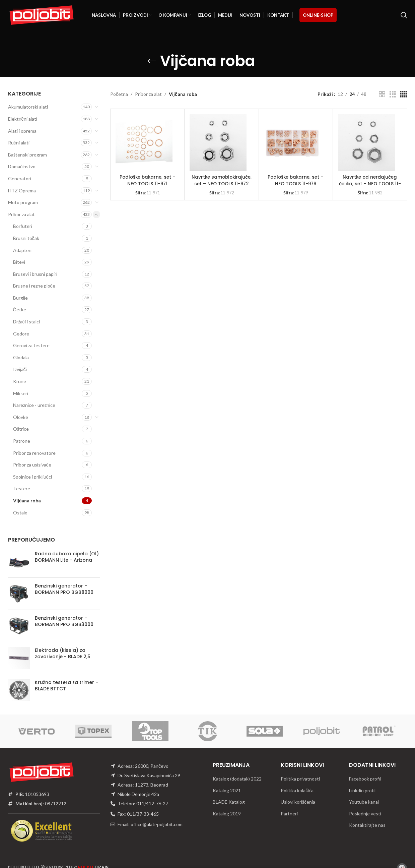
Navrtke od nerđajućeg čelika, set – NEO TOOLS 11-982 (370, 183)
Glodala (21, 357)
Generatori (20, 178)
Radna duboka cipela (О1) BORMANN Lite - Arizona (67, 557)
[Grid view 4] (404, 94)
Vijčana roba (27, 501)
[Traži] (404, 15)
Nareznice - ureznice (34, 405)
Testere (22, 488)
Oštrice (21, 429)
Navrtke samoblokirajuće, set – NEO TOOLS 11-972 (222, 180)
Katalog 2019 (227, 814)
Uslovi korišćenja (298, 802)
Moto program (23, 202)
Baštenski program (27, 155)
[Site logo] (42, 15)
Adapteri (22, 250)
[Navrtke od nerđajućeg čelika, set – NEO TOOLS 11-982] (366, 142)
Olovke (21, 417)
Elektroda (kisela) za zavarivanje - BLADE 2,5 (63, 654)
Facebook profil (365, 779)
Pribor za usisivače (32, 465)
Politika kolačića (297, 790)
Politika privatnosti (300, 779)
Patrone (22, 441)
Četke (20, 309)
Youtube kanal (364, 802)
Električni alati (23, 119)
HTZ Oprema (22, 191)
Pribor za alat (21, 214)
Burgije (20, 298)
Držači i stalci (26, 322)
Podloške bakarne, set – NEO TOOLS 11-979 (296, 180)
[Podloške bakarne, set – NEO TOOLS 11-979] (292, 142)
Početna (119, 94)
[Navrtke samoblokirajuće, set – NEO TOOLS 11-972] (218, 142)
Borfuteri (23, 226)
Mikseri (21, 393)
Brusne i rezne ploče (34, 286)
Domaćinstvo (22, 166)
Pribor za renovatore (34, 453)
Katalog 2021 (227, 790)
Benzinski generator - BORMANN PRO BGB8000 (64, 589)
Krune (20, 381)
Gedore (21, 334)
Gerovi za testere (31, 345)
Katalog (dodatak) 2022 (237, 779)
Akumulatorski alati (28, 107)
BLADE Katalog (229, 802)
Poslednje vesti (365, 814)
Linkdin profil (362, 790)
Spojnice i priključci (32, 477)
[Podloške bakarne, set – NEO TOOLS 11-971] (144, 142)
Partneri (289, 814)
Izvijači (20, 369)
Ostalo (20, 513)
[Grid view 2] (382, 94)
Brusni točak (26, 238)
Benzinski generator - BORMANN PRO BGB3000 (64, 622)
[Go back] (152, 61)
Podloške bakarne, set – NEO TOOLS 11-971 (148, 180)
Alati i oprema (22, 131)
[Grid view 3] (393, 94)
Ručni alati (19, 143)
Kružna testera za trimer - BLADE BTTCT (66, 686)
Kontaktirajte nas (367, 825)
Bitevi (19, 262)
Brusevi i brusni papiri (35, 274)
